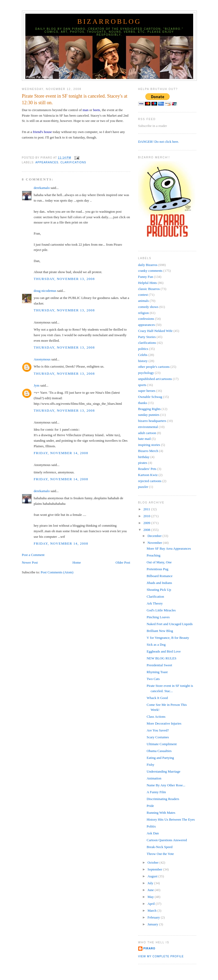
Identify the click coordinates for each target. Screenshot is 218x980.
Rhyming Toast (157, 672)
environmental (148, 427)
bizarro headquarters (152, 421)
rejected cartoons (150, 481)
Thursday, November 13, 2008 (64, 279)
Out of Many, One (159, 562)
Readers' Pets (147, 469)
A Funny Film (156, 792)
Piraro (149, 948)
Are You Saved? (158, 730)
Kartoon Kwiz (148, 475)
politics (143, 349)
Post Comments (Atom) (57, 572)
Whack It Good (157, 698)
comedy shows (148, 307)
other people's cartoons (154, 367)
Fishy (150, 765)
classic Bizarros (149, 289)
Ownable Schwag (150, 397)
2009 (147, 523)
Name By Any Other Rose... (166, 785)
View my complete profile (161, 956)
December (155, 536)
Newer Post (30, 562)
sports (142, 385)
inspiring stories (149, 445)
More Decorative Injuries (164, 723)
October (153, 862)
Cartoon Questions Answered (167, 840)
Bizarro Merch (148, 451)
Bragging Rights (150, 409)
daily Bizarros (148, 265)
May (151, 897)
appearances (47, 162)
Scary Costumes (158, 737)
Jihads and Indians (159, 583)
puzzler (143, 487)
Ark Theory (155, 603)
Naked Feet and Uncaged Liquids (170, 624)
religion (143, 313)
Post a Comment (33, 555)
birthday (144, 457)
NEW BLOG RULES (161, 658)
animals (143, 301)
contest (143, 295)
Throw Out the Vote (160, 854)
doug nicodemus (45, 291)
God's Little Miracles (161, 610)
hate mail (145, 439)
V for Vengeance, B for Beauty (168, 638)
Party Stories (147, 337)
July (151, 883)
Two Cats (153, 679)
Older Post (123, 562)
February (154, 917)
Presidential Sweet (159, 665)
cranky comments (150, 271)
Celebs (143, 355)
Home (77, 562)
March (152, 910)
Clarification (155, 596)
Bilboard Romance (160, 576)
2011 (147, 509)
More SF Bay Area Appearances (169, 548)
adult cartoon (147, 433)
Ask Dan (153, 833)
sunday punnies (149, 415)
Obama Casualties (159, 751)
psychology (146, 373)
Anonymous (42, 359)
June (151, 890)
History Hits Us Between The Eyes (171, 819)
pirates (143, 463)
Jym (37, 385)
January (153, 924)
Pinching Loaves (158, 617)
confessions (146, 319)
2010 (147, 516)
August (153, 876)
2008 (147, 530)
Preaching (154, 555)
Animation (154, 778)
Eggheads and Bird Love (164, 651)
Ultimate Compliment (162, 744)
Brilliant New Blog (160, 631)
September (155, 869)
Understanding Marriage (163, 771)
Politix (151, 826)
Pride (150, 806)
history (143, 361)
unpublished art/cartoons (155, 379)
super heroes (147, 391)
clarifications (73, 162)
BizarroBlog (109, 22)
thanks (143, 403)
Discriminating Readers (163, 799)
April (152, 904)
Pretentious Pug (157, 569)
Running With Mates (161, 813)
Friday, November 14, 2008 (61, 453)
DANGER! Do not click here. (159, 142)
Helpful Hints (148, 283)
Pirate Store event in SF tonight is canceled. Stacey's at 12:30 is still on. (75, 99)
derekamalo (42, 188)
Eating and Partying (160, 758)
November (155, 543)
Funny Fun (146, 277)
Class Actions (156, 717)
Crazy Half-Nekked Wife (156, 331)
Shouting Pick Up (159, 590)
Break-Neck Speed (160, 847)
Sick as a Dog (156, 644)
